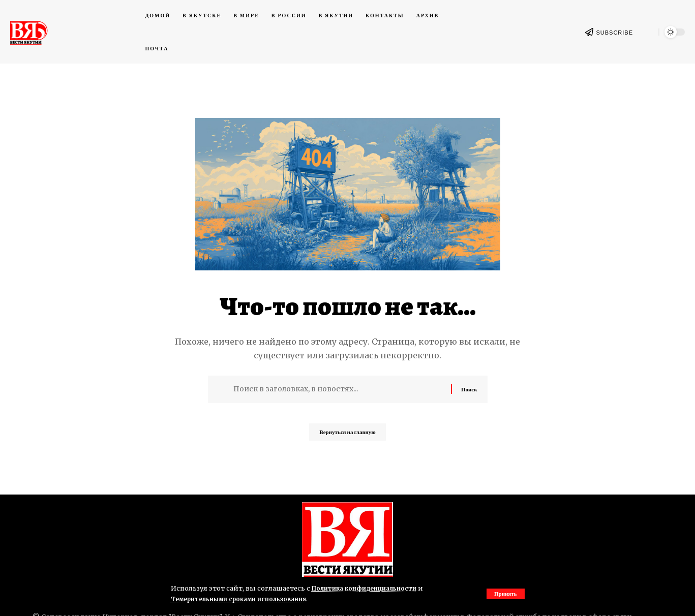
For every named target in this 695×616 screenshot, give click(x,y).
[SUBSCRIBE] (589, 32)
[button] (505, 594)
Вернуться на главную (347, 435)
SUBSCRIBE (614, 33)
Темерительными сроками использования (245, 599)
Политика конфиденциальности (369, 588)
